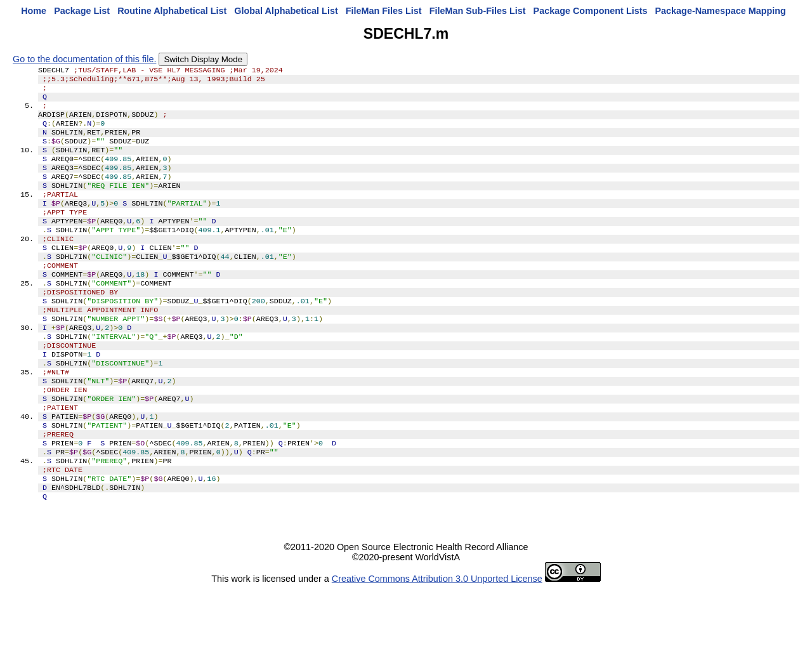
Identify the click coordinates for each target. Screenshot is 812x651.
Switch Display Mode (203, 59)
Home (34, 11)
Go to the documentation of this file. (84, 59)
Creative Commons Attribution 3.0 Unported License (437, 641)
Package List (82, 11)
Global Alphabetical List (286, 11)
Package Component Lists (591, 11)
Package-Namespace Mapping (721, 11)
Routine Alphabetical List (172, 11)
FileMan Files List (384, 11)
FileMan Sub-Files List (478, 11)
